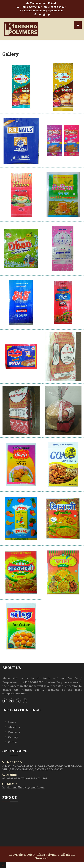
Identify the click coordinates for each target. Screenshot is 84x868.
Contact (13, 742)
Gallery (13, 737)
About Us (14, 727)
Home (12, 722)
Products (14, 732)
